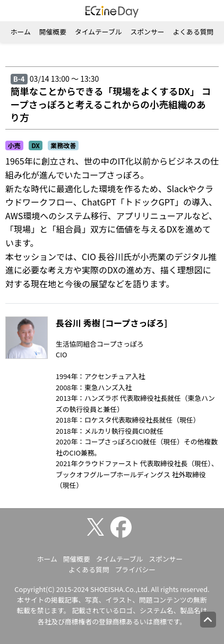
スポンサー (148, 32)
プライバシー (136, 569)
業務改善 (63, 145)
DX (36, 145)
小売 (14, 145)
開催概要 (53, 32)
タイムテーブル (98, 32)
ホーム (21, 32)
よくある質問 (193, 32)
